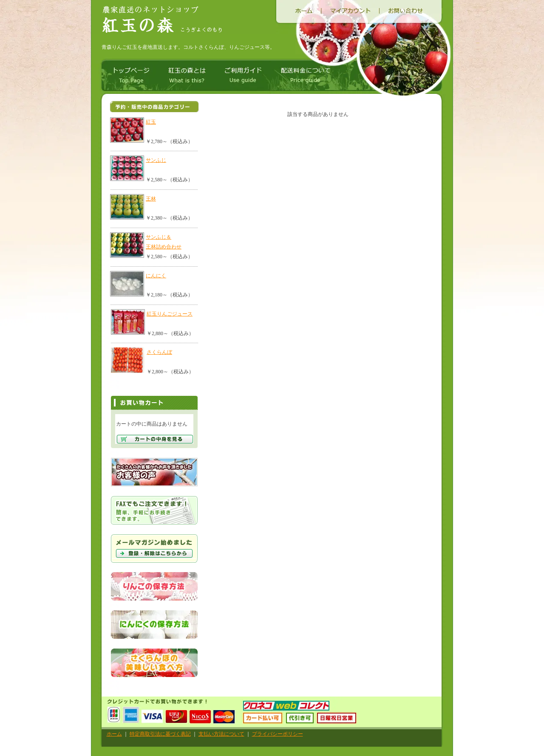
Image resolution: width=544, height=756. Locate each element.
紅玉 (151, 122)
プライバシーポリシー (278, 734)
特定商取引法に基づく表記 (160, 734)
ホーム (114, 734)
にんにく (156, 276)
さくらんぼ (159, 352)
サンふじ (156, 160)
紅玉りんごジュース (170, 314)
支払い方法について (221, 734)
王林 (151, 199)
